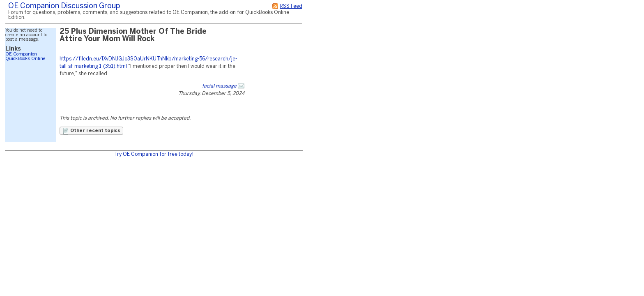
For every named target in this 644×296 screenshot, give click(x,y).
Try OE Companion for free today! (154, 154)
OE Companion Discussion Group (64, 6)
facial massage (219, 86)
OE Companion (21, 54)
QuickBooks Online (25, 59)
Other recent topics (91, 131)
